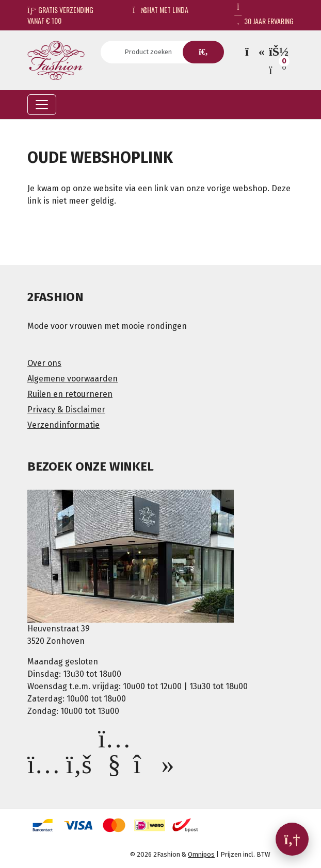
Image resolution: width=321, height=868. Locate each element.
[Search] (151, 52)
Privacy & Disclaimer (66, 410)
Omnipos (201, 854)
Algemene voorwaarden (73, 379)
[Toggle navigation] (42, 105)
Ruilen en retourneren (70, 394)
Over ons (44, 363)
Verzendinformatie (63, 425)
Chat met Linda (161, 10)
